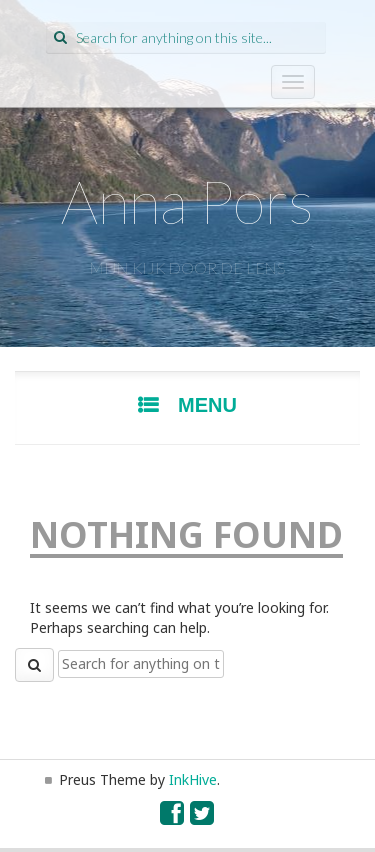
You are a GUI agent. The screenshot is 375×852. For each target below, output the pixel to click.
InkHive (193, 779)
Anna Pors (187, 201)
